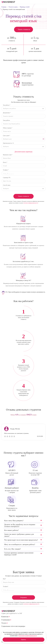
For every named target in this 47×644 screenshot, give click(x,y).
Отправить (24, 597)
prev (20, 421)
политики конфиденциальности (31, 203)
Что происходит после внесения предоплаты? (21, 540)
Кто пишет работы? (11, 530)
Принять (24, 640)
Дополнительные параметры (23, 152)
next (27, 421)
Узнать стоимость (24, 29)
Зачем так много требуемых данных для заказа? (19, 535)
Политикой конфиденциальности (28, 636)
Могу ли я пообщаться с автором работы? (20, 544)
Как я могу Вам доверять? (14, 521)
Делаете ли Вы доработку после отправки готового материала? (20, 525)
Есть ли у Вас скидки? (12, 549)
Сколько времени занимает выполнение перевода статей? (19, 554)
